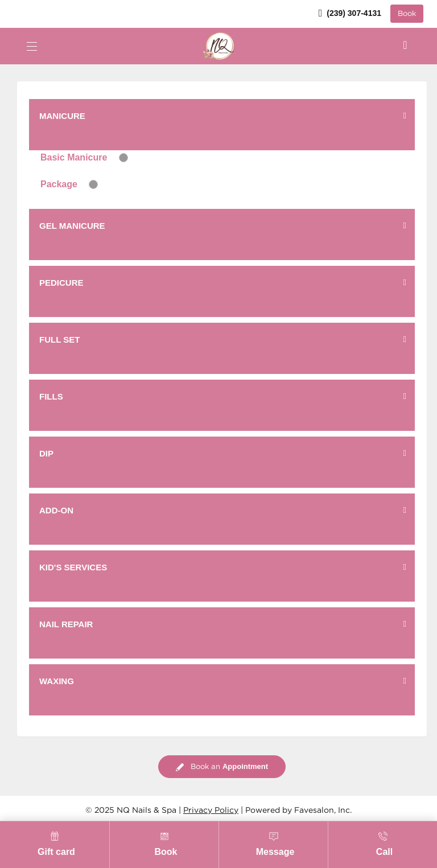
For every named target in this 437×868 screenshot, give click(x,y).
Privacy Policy (211, 811)
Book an (222, 767)
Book (407, 14)
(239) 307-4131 (350, 13)
